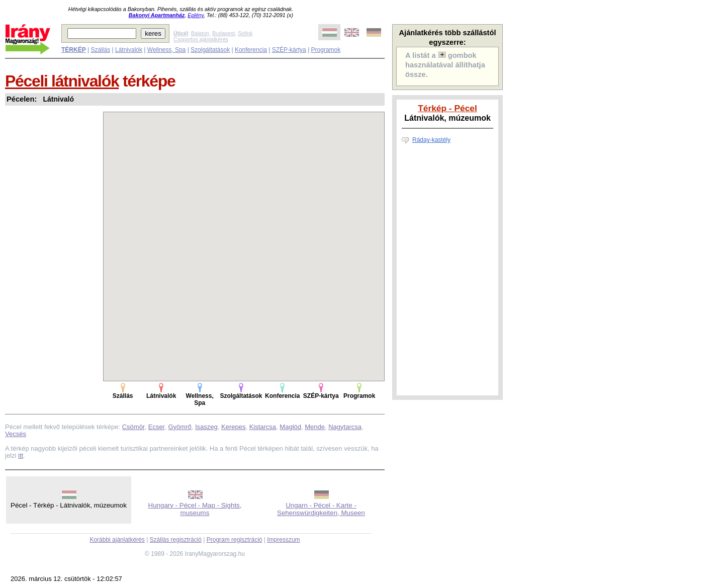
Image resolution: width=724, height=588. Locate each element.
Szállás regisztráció (176, 540)
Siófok (245, 33)
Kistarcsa (263, 427)
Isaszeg (206, 427)
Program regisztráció (235, 540)
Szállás (100, 50)
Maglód (290, 427)
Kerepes (233, 427)
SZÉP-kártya (289, 50)
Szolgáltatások (210, 50)
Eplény (196, 15)
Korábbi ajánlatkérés (117, 540)
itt (21, 455)
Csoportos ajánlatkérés (201, 39)
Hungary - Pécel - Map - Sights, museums (195, 509)
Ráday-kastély (431, 140)
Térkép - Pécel (447, 108)
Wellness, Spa (166, 50)
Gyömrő (179, 427)
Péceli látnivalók (62, 81)
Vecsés (16, 434)
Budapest (223, 33)
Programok (326, 50)
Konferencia (251, 50)
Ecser (157, 427)
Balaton (200, 33)
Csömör (133, 427)
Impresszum (283, 540)
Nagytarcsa (345, 427)
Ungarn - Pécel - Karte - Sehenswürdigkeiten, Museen (321, 509)
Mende (315, 427)
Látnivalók (129, 50)
